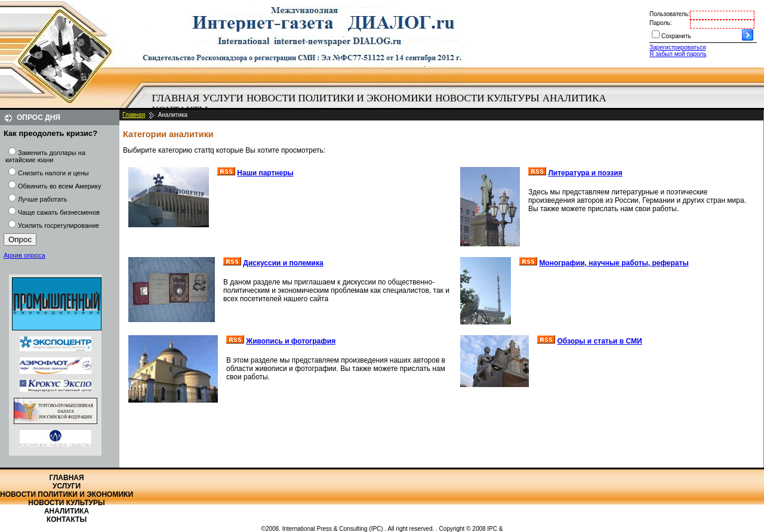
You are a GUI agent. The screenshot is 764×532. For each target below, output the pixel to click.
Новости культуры (487, 98)
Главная (176, 98)
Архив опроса (24, 255)
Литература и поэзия (585, 173)
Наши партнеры (265, 173)
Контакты (67, 519)
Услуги (223, 98)
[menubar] (382, 104)
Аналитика (574, 98)
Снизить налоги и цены (53, 173)
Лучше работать (43, 199)
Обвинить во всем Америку (59, 186)
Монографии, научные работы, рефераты (614, 263)
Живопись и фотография (291, 341)
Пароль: (660, 23)
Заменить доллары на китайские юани (45, 156)
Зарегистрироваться (678, 47)
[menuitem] (176, 98)
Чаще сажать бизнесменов (59, 212)
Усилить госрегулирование (58, 225)
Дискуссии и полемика (283, 263)
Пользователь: (670, 14)
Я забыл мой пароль (678, 54)
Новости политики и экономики (339, 98)
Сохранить (676, 36)
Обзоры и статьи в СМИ (599, 341)
